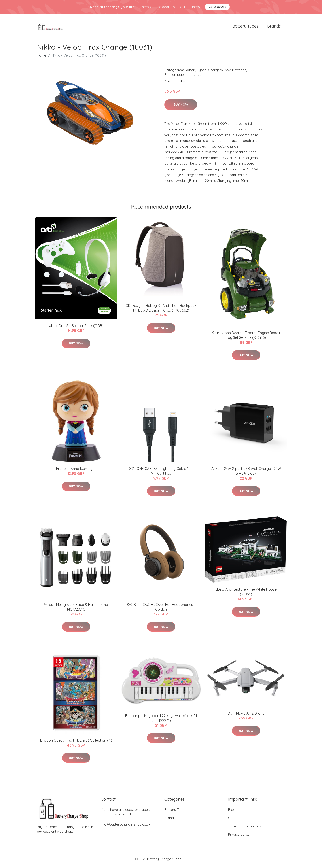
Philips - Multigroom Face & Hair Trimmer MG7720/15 (76, 608)
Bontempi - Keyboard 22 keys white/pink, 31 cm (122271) (161, 719)
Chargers (216, 71)
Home (42, 57)
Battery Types (245, 27)
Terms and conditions (245, 827)
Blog (232, 811)
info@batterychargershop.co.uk (126, 826)
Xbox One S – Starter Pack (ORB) (76, 327)
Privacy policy (239, 836)
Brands (274, 27)
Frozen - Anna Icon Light (76, 470)
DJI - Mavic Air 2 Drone (246, 715)
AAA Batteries (235, 71)
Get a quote (217, 7)
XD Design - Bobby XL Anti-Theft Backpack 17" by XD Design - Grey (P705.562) (161, 309)
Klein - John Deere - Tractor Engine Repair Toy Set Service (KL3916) (246, 336)
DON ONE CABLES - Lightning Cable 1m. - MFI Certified (161, 472)
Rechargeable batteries (183, 76)
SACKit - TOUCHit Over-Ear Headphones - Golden (161, 608)
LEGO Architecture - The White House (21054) (246, 593)
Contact (234, 819)
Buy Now (181, 106)
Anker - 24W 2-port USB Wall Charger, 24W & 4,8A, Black (246, 472)
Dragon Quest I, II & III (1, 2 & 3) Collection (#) (76, 742)
